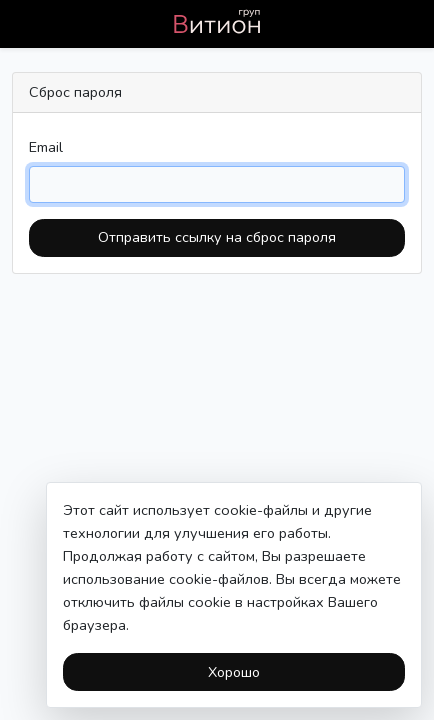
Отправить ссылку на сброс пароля (217, 237)
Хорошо (234, 672)
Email (46, 147)
